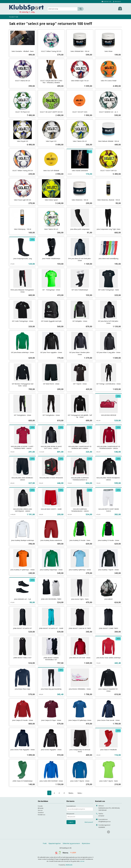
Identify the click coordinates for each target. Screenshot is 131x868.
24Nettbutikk (69, 865)
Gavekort (41, 812)
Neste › (71, 793)
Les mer (82, 861)
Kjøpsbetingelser (55, 843)
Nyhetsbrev (86, 843)
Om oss (40, 810)
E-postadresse (71, 806)
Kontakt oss (42, 815)
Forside (12, 17)
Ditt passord (70, 814)
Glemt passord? (89, 822)
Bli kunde (41, 808)
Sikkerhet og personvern (71, 843)
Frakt (45, 843)
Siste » (80, 793)
